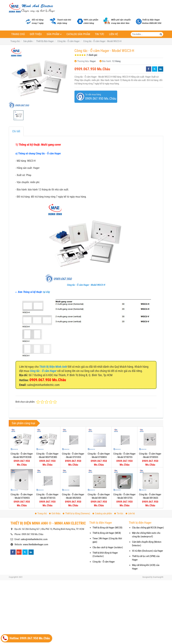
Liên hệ (113, 34)
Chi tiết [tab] (16, 131)
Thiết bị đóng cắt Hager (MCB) (107, 533)
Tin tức (100, 34)
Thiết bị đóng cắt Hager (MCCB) (107, 528)
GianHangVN (158, 577)
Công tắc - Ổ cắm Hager (104, 562)
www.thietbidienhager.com (36, 544)
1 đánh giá (92, 55)
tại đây (46, 292)
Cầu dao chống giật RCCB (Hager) (148, 528)
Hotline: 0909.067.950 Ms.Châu (26, 638)
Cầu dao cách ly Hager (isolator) (108, 547)
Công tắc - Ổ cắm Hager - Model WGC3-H (86, 285)
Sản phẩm (53, 34)
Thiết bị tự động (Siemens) (76, 513)
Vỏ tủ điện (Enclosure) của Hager (148, 551)
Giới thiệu (36, 34)
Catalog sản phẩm (78, 34)
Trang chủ (18, 34)
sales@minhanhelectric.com (34, 539)
